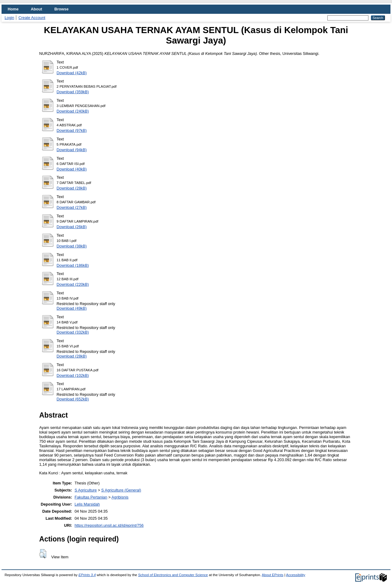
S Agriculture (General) (121, 490)
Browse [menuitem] (62, 9)
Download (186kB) (73, 265)
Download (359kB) (73, 92)
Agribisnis (120, 497)
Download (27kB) (72, 207)
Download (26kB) (72, 227)
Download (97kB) (72, 130)
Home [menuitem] (13, 9)
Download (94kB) (72, 150)
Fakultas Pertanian (91, 497)
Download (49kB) (72, 308)
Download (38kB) (72, 246)
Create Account (32, 18)
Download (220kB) (73, 284)
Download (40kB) (72, 169)
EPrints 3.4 (87, 575)
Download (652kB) (73, 399)
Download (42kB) (72, 73)
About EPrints (273, 575)
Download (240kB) (73, 111)
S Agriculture (86, 490)
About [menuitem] (37, 9)
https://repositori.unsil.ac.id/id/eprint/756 (109, 525)
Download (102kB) (73, 375)
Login (9, 18)
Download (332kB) (73, 332)
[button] (43, 554)
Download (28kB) (72, 188)
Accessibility (296, 575)
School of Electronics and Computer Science (173, 575)
